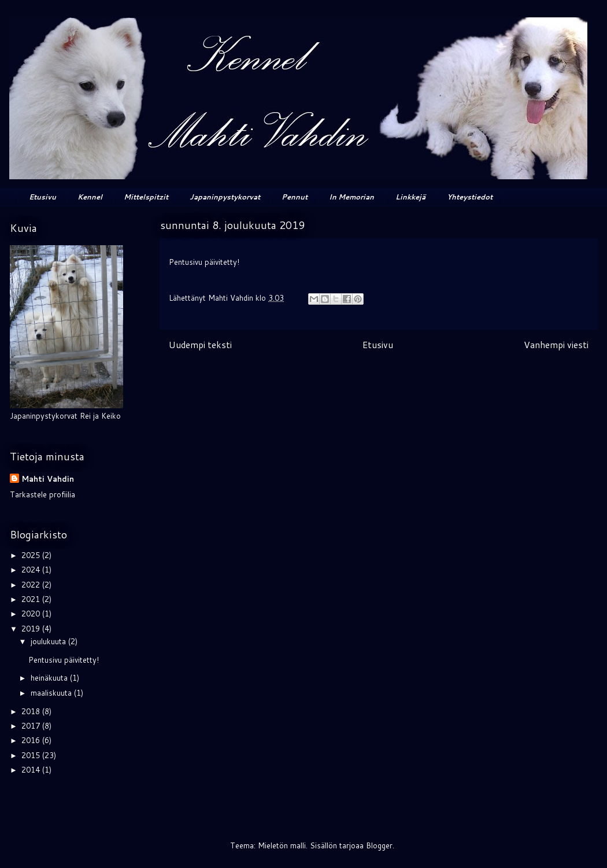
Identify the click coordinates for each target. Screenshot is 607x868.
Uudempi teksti (200, 345)
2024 (32, 570)
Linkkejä (410, 197)
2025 (32, 555)
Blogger (379, 845)
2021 (32, 599)
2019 (32, 629)
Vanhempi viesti (556, 345)
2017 (32, 726)
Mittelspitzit (146, 197)
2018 (32, 711)
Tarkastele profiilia (42, 494)
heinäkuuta (50, 678)
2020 (32, 614)
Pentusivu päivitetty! (64, 660)
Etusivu (42, 197)
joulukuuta (49, 641)
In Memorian (351, 197)
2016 (32, 740)
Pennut (295, 197)
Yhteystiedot (470, 197)
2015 (32, 755)
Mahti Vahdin (48, 479)
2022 (32, 585)
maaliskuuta (52, 693)
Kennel (90, 197)
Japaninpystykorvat (225, 197)
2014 (32, 770)
